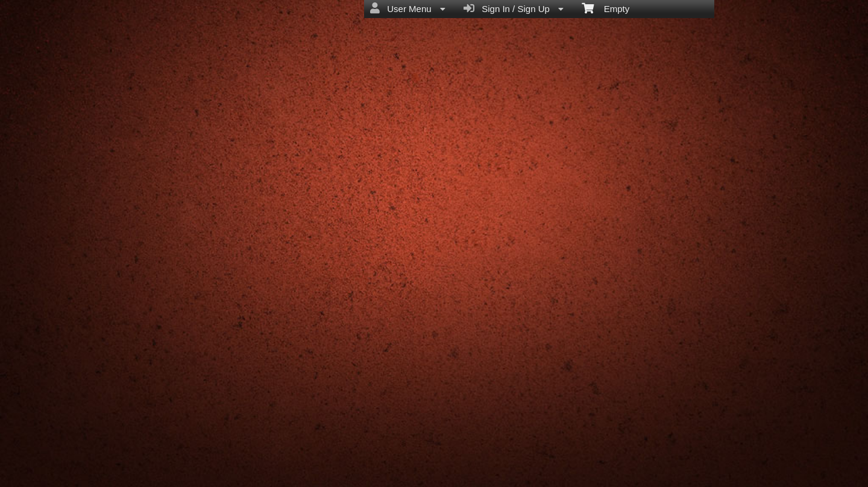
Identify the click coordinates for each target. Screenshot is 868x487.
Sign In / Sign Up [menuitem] (514, 8)
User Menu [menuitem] (408, 8)
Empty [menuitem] (605, 8)
